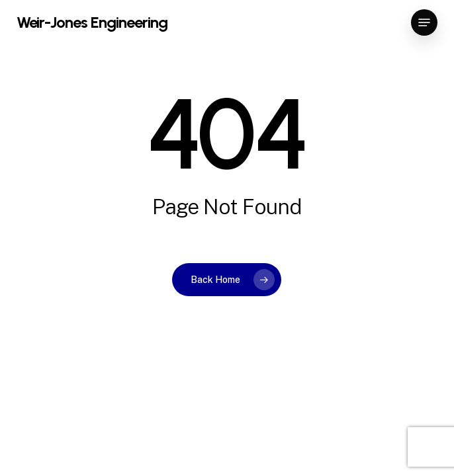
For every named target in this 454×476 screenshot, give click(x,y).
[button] (424, 22)
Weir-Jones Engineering (92, 22)
